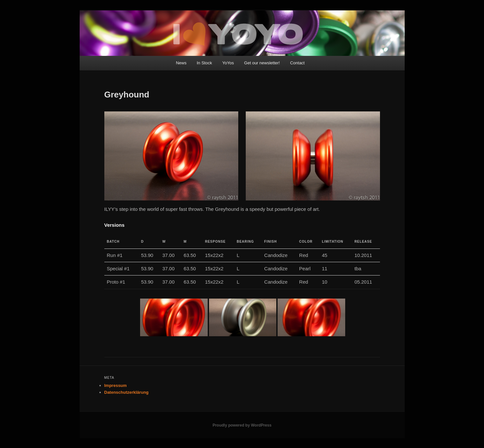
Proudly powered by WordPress (242, 425)
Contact (297, 63)
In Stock (204, 63)
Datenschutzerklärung (127, 392)
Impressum (116, 385)
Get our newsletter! (262, 63)
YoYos (228, 63)
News (181, 63)
